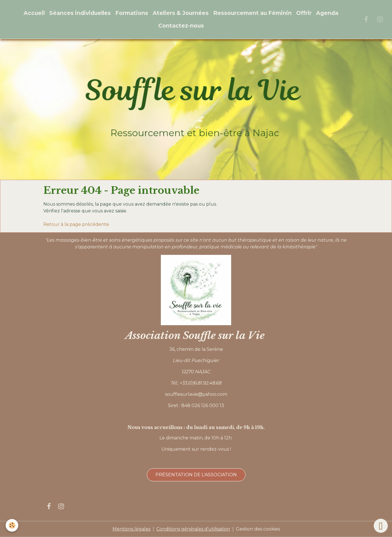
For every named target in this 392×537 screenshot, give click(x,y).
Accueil (34, 13)
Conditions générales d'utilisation (193, 529)
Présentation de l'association (196, 475)
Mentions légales (131, 529)
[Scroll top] (381, 526)
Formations (132, 13)
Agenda (327, 13)
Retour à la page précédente (76, 224)
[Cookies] (12, 525)
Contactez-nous (181, 26)
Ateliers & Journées (181, 13)
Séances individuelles (80, 13)
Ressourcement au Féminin (252, 13)
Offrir (304, 13)
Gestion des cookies (258, 529)
